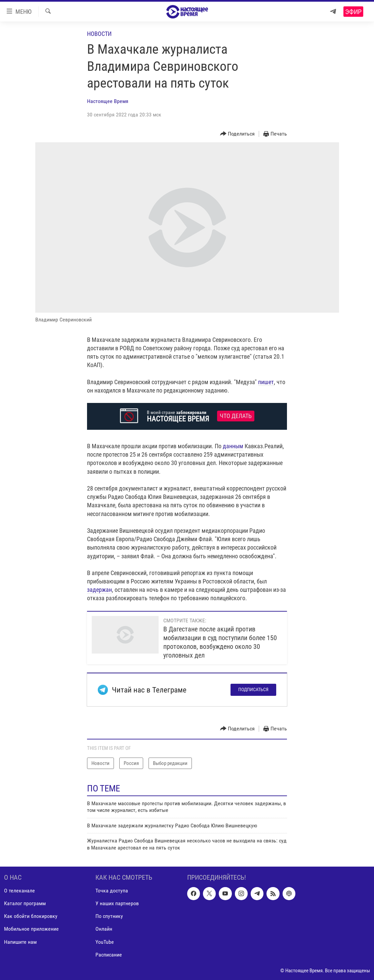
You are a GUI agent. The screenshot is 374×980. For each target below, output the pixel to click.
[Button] (238, 134)
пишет (266, 382)
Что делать (236, 416)
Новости (99, 34)
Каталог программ (25, 903)
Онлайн (104, 929)
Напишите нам (20, 942)
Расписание (109, 955)
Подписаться (253, 689)
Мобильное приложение (31, 929)
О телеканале (19, 891)
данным (233, 446)
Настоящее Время (108, 101)
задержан (99, 590)
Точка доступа (112, 891)
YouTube (105, 942)
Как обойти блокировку (31, 916)
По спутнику (109, 916)
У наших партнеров (117, 903)
